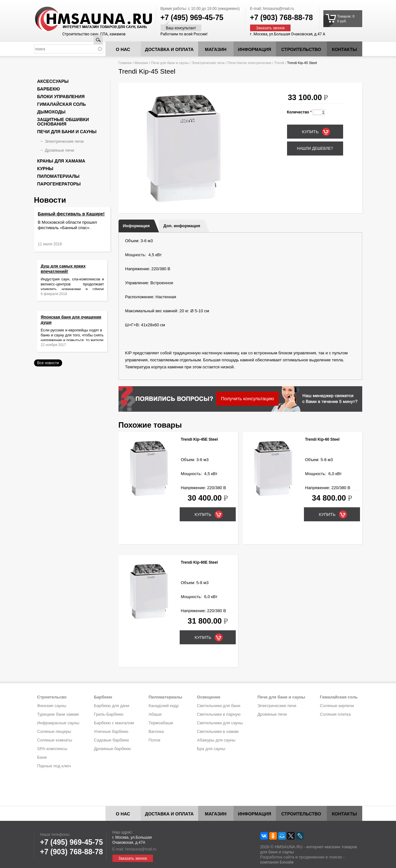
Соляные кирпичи (337, 706)
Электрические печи (208, 63)
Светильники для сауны (220, 723)
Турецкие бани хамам (58, 714)
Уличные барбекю (111, 731)
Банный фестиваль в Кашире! (71, 214)
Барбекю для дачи (112, 706)
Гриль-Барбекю (109, 714)
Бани (42, 757)
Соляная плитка (335, 714)
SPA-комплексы (52, 749)
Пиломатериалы (58, 176)
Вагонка (156, 731)
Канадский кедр (164, 706)
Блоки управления (61, 97)
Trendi (279, 63)
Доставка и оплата (169, 49)
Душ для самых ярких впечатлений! (66, 273)
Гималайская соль (62, 104)
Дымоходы (51, 112)
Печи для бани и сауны (170, 63)
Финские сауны (52, 706)
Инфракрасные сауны (58, 723)
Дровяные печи (60, 150)
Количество (299, 112)
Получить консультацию (248, 398)
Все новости (48, 363)
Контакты (344, 49)
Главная (125, 63)
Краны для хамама (61, 161)
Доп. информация (182, 226)
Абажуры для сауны (216, 740)
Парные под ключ (54, 766)
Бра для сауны (211, 749)
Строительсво (52, 697)
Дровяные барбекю (112, 749)
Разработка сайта (277, 857)
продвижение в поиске (320, 857)
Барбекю (49, 89)
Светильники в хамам (218, 731)
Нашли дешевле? (315, 148)
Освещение (209, 697)
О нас (123, 49)
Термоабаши (161, 723)
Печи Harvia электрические (249, 63)
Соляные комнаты (55, 740)
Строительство (301, 49)
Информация (136, 226)
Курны (45, 169)
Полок (154, 740)
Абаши (155, 714)
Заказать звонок (270, 28)
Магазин (216, 49)
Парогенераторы (59, 184)
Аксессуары (53, 81)
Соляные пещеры (54, 731)
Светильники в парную (219, 714)
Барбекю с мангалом (114, 723)
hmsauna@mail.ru (278, 9)
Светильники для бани (219, 706)
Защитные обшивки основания (63, 122)
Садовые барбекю (112, 740)
